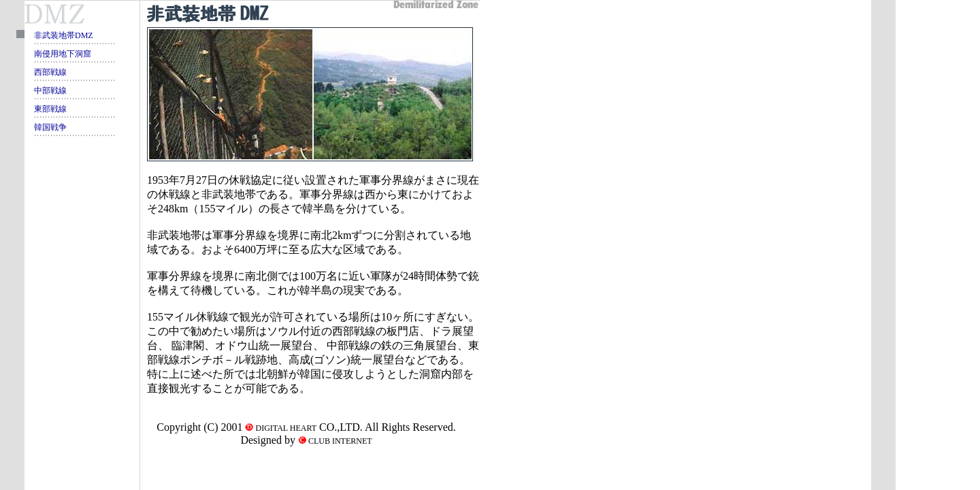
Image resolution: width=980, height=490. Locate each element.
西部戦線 (50, 72)
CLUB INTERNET (339, 441)
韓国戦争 (50, 127)
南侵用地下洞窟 (63, 54)
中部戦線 (50, 91)
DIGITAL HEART (285, 428)
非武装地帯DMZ (64, 35)
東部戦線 (50, 109)
